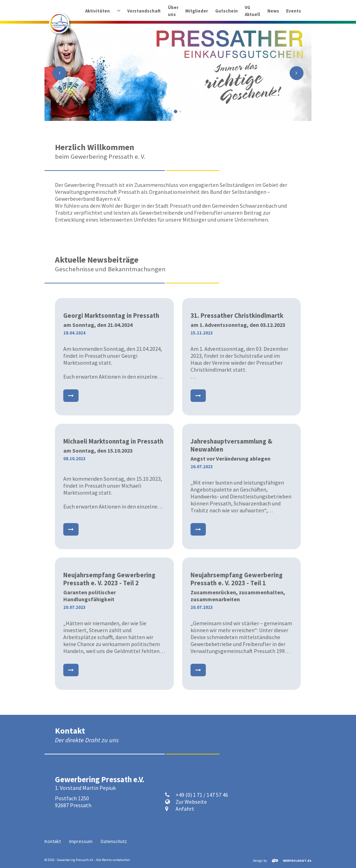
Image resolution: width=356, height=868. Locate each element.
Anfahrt (185, 809)
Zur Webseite (191, 802)
